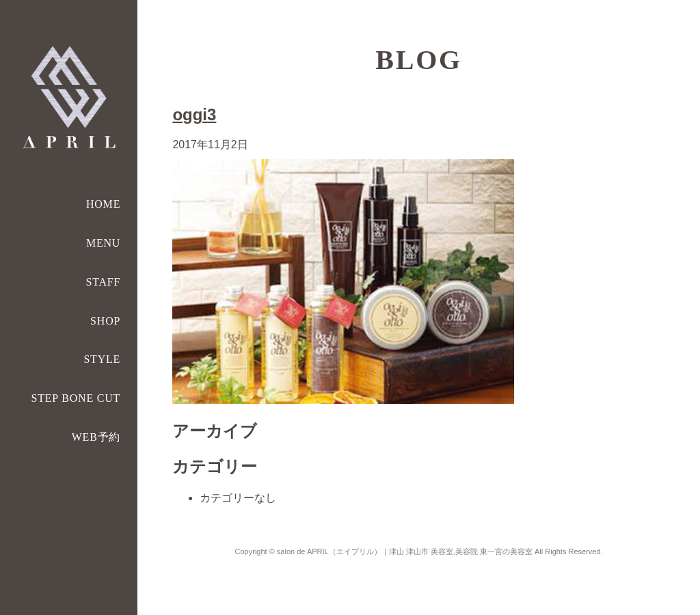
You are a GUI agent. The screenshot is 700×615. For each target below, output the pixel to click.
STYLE (102, 359)
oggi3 (194, 114)
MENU (103, 243)
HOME (103, 204)
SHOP (105, 321)
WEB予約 (96, 437)
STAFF (103, 282)
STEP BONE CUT (76, 398)
